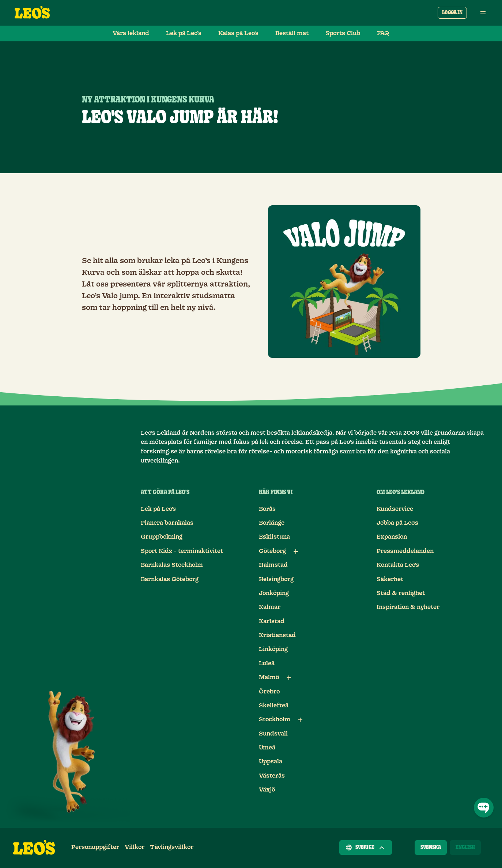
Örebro (269, 692)
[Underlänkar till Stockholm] (300, 720)
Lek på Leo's (158, 509)
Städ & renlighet (401, 593)
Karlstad (272, 621)
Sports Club (343, 33)
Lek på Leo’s (184, 33)
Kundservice (395, 509)
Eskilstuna (274, 537)
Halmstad (273, 565)
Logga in (452, 13)
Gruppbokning (162, 537)
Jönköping (274, 593)
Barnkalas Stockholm (172, 565)
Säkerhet (390, 579)
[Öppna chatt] (484, 808)
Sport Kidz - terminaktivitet (182, 551)
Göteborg (272, 551)
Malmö (269, 677)
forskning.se (159, 452)
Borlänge (272, 523)
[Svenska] (431, 848)
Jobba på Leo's (397, 523)
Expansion (392, 537)
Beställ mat (292, 33)
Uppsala (271, 762)
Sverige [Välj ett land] (366, 848)
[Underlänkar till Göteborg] (296, 551)
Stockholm (275, 719)
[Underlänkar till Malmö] (289, 678)
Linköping (273, 649)
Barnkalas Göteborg (170, 579)
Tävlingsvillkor (172, 847)
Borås (267, 509)
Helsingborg (276, 579)
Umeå (267, 748)
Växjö (267, 790)
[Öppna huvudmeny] (483, 13)
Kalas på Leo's (238, 33)
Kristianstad (277, 635)
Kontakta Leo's (398, 565)
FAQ (383, 33)
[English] (465, 848)
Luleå (267, 663)
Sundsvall (273, 734)
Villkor (135, 847)
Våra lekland (131, 33)
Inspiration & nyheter (408, 607)
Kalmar (270, 607)
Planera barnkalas (167, 523)
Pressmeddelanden (405, 551)
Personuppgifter (95, 847)
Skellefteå (274, 706)
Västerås (272, 776)
